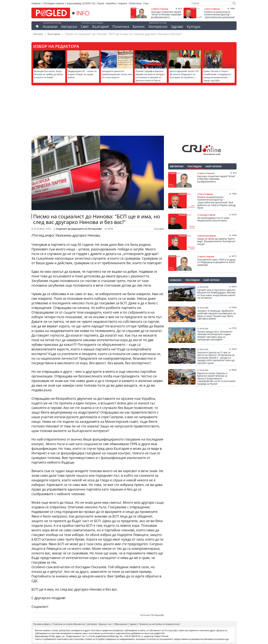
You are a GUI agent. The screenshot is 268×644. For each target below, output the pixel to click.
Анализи (50, 26)
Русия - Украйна (106, 3)
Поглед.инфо (157, 615)
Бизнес (139, 26)
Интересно (158, 26)
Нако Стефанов (213, 9)
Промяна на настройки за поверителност (160, 624)
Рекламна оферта (42, 624)
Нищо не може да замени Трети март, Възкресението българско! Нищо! (216, 241)
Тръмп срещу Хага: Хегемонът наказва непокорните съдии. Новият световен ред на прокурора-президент (215, 336)
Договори (92, 624)
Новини (36, 3)
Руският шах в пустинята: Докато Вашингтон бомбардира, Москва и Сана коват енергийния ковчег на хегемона (216, 294)
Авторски (69, 26)
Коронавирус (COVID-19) (81, 3)
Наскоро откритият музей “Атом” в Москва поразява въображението (166, 15)
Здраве (177, 26)
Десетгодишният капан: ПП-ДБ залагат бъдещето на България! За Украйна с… (184, 74)
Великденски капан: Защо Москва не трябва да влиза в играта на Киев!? (48, 74)
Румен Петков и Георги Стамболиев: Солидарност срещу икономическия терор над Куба (217, 76)
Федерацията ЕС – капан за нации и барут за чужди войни (82, 74)
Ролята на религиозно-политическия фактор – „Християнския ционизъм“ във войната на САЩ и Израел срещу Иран (219, 17)
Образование (121, 624)
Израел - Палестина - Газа (133, 3)
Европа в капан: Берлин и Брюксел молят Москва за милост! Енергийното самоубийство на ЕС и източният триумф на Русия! (216, 379)
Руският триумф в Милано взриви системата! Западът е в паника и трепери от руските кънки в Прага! (150, 76)
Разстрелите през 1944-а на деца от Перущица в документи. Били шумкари (216, 262)
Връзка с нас (105, 624)
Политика (121, 26)
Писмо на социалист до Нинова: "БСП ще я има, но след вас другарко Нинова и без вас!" (97, 219)
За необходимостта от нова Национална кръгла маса (213, 219)
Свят (85, 26)
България (101, 26)
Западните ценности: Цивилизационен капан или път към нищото (117, 74)
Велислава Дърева (208, 236)
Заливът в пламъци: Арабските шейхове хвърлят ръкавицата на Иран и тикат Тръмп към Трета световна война (216, 315)
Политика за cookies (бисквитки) (69, 624)
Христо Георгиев (161, 9)
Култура (194, 26)
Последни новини (54, 3)
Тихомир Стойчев (207, 215)
